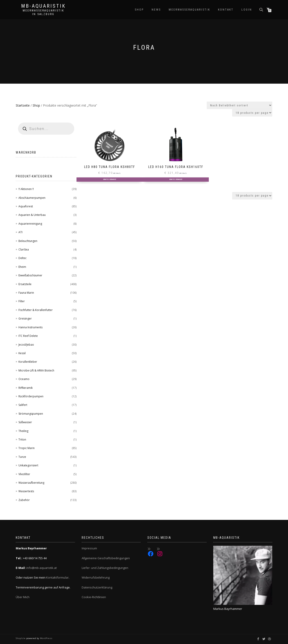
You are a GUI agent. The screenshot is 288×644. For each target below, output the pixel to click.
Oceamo (24, 379)
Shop (139, 10)
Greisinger (25, 319)
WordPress (46, 638)
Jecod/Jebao (26, 345)
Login (247, 10)
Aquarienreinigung (30, 224)
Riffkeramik (26, 388)
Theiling (23, 431)
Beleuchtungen (28, 241)
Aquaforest (26, 206)
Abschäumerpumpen (32, 198)
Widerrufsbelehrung (96, 577)
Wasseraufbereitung (31, 483)
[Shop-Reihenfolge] (240, 105)
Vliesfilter (24, 474)
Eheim (22, 267)
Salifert (23, 405)
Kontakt (226, 10)
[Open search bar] (262, 9)
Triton (22, 439)
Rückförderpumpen (31, 396)
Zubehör (24, 500)
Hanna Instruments (30, 327)
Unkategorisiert (28, 465)
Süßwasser (25, 422)
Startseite (23, 105)
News (156, 10)
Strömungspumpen (31, 414)
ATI (20, 232)
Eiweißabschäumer (30, 275)
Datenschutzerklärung (97, 587)
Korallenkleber (28, 362)
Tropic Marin (27, 448)
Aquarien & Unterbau (32, 215)
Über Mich (23, 597)
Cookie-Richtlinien (94, 597)
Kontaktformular (57, 577)
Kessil (22, 353)
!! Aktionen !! (26, 189)
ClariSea (24, 249)
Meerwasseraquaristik (189, 10)
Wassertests (26, 491)
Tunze (22, 457)
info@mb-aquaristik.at (42, 568)
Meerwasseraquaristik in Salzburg (43, 12)
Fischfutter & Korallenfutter (36, 310)
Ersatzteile (25, 284)
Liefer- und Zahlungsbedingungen (105, 568)
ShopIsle (21, 638)
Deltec (22, 258)
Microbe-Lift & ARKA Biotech (36, 370)
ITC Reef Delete (28, 336)
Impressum (89, 548)
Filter (22, 301)
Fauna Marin (26, 293)
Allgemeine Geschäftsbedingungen (106, 558)
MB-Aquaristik (43, 6)
